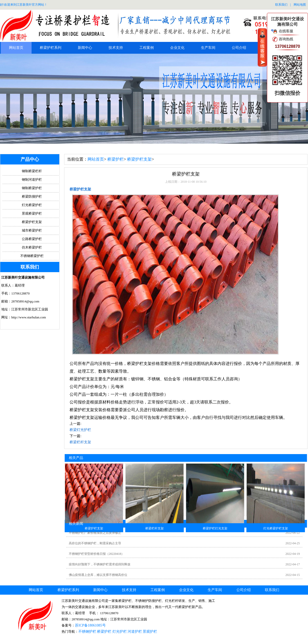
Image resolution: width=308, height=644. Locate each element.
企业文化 (177, 48)
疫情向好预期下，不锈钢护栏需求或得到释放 (100, 564)
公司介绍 (239, 48)
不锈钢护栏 (87, 632)
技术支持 (116, 48)
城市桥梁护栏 (32, 230)
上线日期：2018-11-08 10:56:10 (186, 182)
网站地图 (300, 5)
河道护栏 (135, 632)
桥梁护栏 (115, 159)
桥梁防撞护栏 (32, 196)
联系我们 (281, 5)
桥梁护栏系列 (51, 48)
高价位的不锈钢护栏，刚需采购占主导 (95, 543)
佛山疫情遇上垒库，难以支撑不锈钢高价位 (98, 575)
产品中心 (30, 159)
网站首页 (16, 48)
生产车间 (208, 48)
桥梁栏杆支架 (80, 442)
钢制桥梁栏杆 (32, 171)
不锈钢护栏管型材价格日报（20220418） (97, 554)
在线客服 (286, 31)
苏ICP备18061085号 (90, 625)
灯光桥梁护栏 (32, 205)
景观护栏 (150, 632)
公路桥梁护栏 (32, 239)
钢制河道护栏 (32, 180)
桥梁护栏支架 (139, 159)
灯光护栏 (120, 632)
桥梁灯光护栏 (80, 430)
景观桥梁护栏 (32, 213)
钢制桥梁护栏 (32, 188)
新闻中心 (85, 48)
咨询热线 (286, 39)
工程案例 (147, 48)
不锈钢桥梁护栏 (32, 256)
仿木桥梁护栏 (32, 247)
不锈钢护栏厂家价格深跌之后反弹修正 (95, 533)
